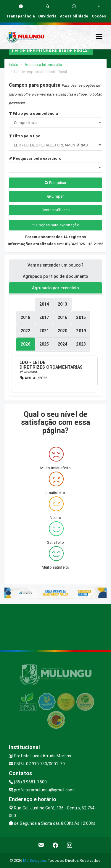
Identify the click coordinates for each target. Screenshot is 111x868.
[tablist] (25, 344)
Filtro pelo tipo (25, 136)
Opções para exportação (55, 225)
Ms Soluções (34, 860)
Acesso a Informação (43, 65)
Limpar (55, 196)
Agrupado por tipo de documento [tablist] (56, 276)
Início (14, 65)
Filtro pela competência (34, 113)
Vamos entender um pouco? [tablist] (55, 265)
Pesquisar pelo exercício (35, 158)
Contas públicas (56, 210)
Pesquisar (55, 183)
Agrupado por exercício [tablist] (55, 288)
